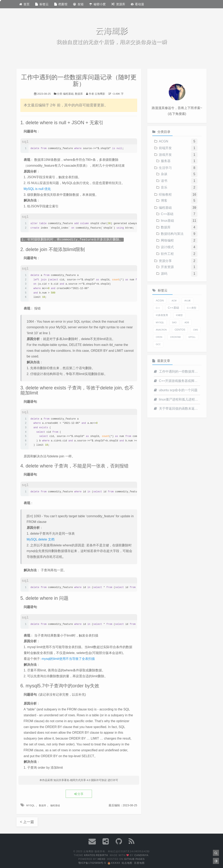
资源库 (118, 4)
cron (159, 337)
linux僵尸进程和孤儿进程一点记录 (177, 399)
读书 (164, 181)
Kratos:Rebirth (96, 855)
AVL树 (187, 301)
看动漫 (138, 4)
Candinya (141, 855)
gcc (158, 344)
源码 (164, 274)
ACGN (163, 141)
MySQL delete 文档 (41, 539)
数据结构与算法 (172, 234)
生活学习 (165, 168)
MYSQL (31, 805)
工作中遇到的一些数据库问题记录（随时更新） (177, 371)
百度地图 (139, 863)
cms (195, 330)
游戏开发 (165, 155)
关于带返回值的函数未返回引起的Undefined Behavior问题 (177, 409)
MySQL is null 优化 (37, 189)
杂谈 (164, 174)
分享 (79, 794)
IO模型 (179, 315)
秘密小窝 (98, 4)
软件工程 (167, 254)
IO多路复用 (162, 315)
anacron (161, 330)
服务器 (166, 161)
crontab (175, 337)
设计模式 (167, 247)
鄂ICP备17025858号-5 (92, 863)
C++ (158, 308)
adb (187, 322)
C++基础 (167, 214)
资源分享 (165, 261)
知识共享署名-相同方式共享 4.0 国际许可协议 (80, 780)
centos (180, 330)
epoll (192, 337)
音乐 (164, 187)
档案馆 (61, 4)
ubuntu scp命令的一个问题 (176, 390)
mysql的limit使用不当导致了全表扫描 (68, 659)
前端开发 (165, 148)
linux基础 (167, 221)
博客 (164, 201)
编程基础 (68, 94)
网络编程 (167, 240)
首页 (25, 4)
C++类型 (192, 308)
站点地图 (127, 863)
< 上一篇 (27, 822)
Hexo (101, 859)
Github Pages (134, 859)
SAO (174, 322)
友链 (78, 4)
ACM (174, 301)
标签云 (42, 4)
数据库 (79, 94)
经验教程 (165, 194)
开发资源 (167, 267)
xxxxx (114, 863)
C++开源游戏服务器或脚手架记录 (177, 381)
